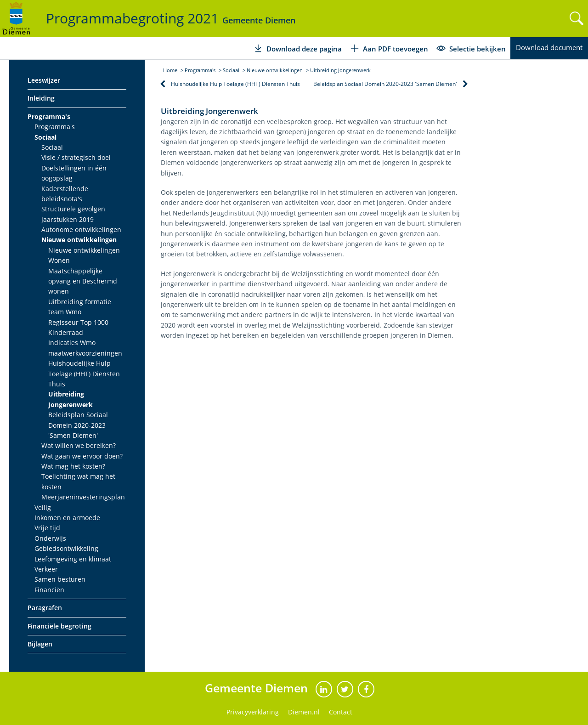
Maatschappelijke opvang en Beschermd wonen (83, 281)
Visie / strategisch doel (76, 157)
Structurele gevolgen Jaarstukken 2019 (73, 214)
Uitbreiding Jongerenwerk (71, 399)
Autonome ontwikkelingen (81, 229)
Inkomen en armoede (67, 518)
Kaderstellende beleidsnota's (65, 194)
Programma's (49, 116)
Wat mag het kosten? (73, 466)
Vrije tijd (47, 528)
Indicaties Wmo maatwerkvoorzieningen (85, 348)
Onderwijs (50, 538)
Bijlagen (40, 644)
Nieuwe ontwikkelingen (79, 240)
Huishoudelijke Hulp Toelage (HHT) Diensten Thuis (84, 374)
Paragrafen (45, 608)
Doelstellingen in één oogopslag (74, 173)
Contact (341, 712)
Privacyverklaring (253, 712)
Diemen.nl (304, 712)
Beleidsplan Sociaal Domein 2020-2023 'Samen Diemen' (78, 425)
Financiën (49, 590)
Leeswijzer (44, 80)
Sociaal (45, 137)
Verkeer (46, 569)
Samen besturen (60, 579)
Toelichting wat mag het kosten (78, 481)
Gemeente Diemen (258, 688)
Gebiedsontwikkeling (66, 548)
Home (170, 70)
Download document (549, 47)
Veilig (43, 507)
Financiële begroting (59, 626)
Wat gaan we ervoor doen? (82, 456)
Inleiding (41, 98)
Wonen (59, 260)
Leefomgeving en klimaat (73, 559)
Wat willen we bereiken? (79, 445)
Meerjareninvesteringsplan (83, 497)
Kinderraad (66, 332)
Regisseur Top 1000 (78, 322)
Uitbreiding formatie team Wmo (80, 307)
